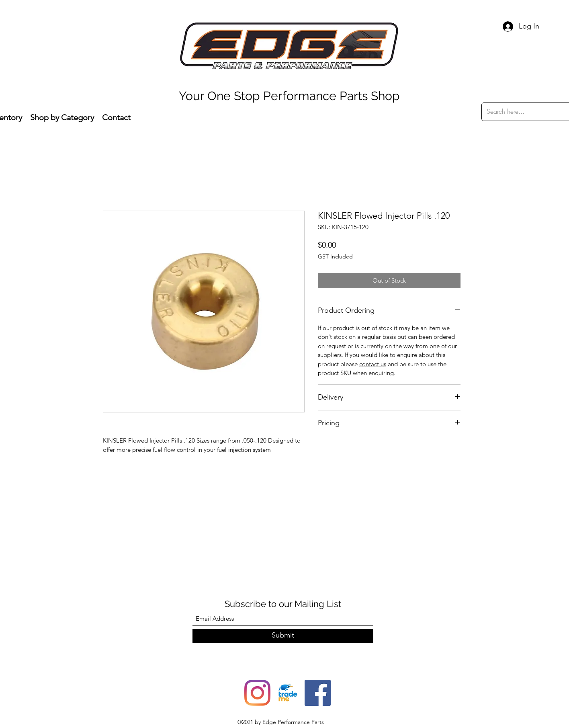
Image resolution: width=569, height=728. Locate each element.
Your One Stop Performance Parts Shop (289, 96)
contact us (373, 364)
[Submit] (283, 636)
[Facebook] (318, 693)
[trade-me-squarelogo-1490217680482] (288, 693)
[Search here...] (525, 112)
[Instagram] (257, 693)
